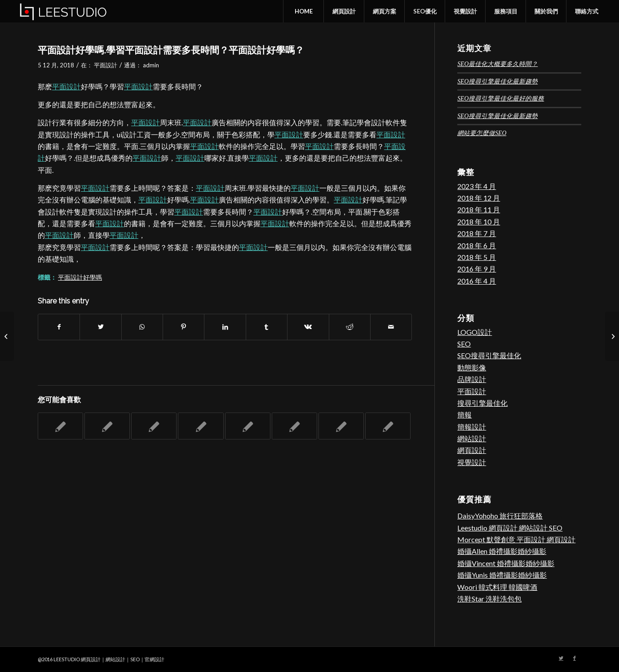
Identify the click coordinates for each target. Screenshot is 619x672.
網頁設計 (472, 450)
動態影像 (472, 367)
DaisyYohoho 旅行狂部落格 (500, 516)
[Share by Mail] (391, 327)
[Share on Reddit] (350, 327)
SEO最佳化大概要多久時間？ (497, 64)
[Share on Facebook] (59, 327)
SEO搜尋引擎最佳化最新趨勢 (497, 81)
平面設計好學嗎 (80, 277)
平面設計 (106, 65)
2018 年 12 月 (479, 198)
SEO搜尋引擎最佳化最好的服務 (501, 99)
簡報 (464, 415)
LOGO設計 (475, 332)
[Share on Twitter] (100, 327)
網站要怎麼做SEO (482, 133)
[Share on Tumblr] (267, 327)
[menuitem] (303, 11)
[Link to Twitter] (561, 658)
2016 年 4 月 (477, 281)
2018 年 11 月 (479, 209)
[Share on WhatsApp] (142, 327)
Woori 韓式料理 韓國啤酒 (497, 587)
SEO (464, 344)
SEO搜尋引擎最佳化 (489, 355)
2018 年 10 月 (479, 222)
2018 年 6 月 (477, 245)
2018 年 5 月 (477, 257)
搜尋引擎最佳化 (482, 403)
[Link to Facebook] (575, 658)
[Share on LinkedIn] (225, 327)
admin (151, 65)
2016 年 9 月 (477, 269)
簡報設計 (472, 427)
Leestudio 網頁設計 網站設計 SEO (510, 528)
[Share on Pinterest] (183, 327)
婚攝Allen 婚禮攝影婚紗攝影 (502, 551)
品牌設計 (472, 379)
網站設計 (472, 438)
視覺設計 (472, 462)
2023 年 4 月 (477, 186)
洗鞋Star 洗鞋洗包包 (489, 599)
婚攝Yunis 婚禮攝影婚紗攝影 (502, 575)
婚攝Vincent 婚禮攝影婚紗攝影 (506, 563)
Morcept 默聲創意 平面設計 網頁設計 (516, 539)
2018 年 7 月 (477, 233)
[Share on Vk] (308, 327)
